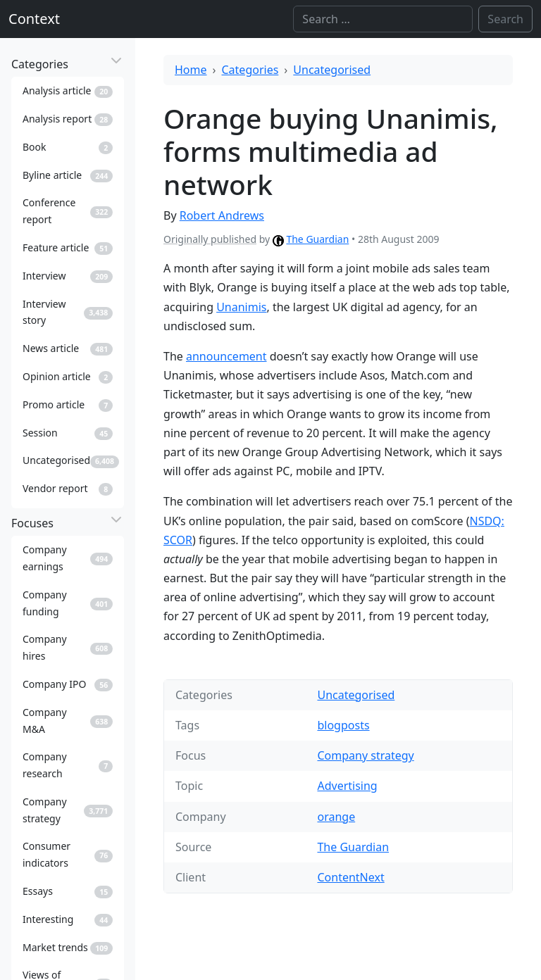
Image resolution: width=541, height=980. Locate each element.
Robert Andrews (222, 215)
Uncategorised (332, 70)
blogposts (343, 725)
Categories (250, 70)
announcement (226, 356)
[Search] (383, 19)
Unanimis (241, 307)
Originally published (210, 239)
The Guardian (317, 239)
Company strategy (365, 755)
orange (336, 817)
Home (191, 70)
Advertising (347, 786)
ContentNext (350, 877)
